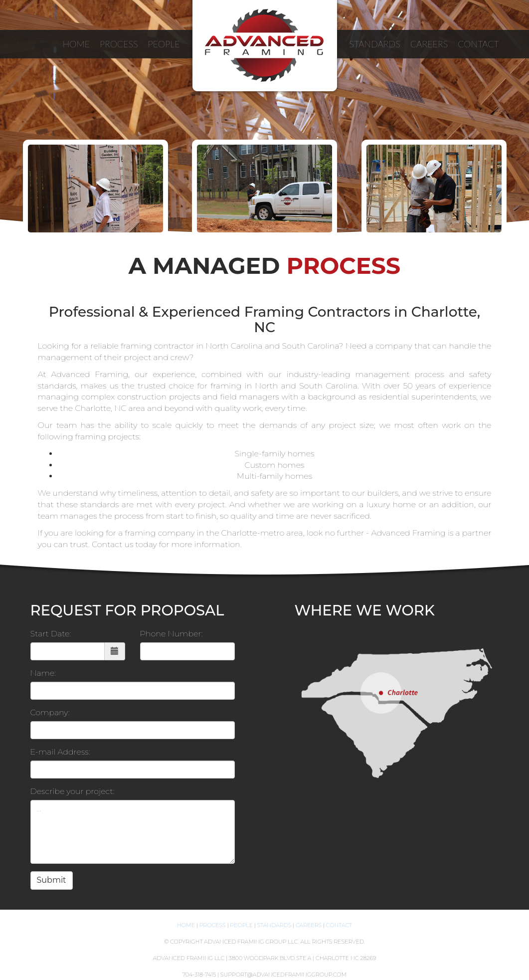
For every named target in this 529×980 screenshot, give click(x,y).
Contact (339, 925)
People (241, 925)
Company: (50, 712)
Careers (309, 925)
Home (186, 925)
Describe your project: (73, 791)
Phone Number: (172, 634)
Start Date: (51, 634)
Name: (43, 673)
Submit (52, 880)
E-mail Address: (60, 752)
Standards (274, 925)
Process (213, 925)
